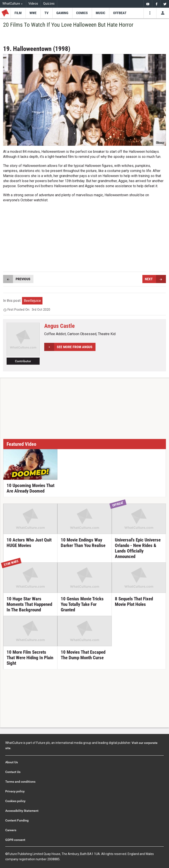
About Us (12, 762)
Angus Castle (59, 326)
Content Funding (17, 820)
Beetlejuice (32, 301)
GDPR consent (15, 840)
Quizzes (49, 4)
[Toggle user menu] (163, 13)
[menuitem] (148, 4)
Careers (11, 830)
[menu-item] (18, 13)
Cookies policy (15, 801)
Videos (33, 4)
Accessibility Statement (22, 811)
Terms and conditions (20, 782)
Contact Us (13, 772)
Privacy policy (15, 791)
